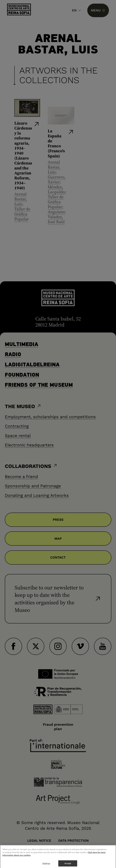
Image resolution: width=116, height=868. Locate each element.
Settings (46, 865)
